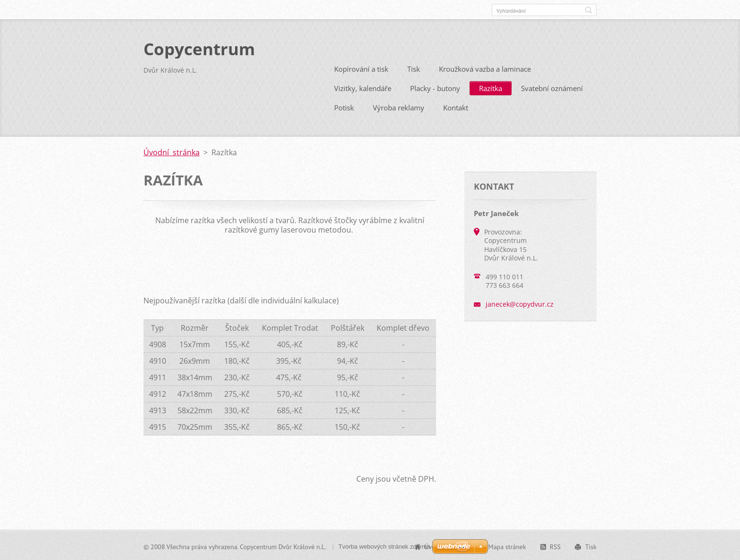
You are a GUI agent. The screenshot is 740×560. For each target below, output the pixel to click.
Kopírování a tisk (361, 68)
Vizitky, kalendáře (363, 87)
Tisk (414, 68)
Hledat (589, 10)
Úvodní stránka (172, 151)
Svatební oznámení (552, 87)
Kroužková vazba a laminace (485, 68)
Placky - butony (435, 87)
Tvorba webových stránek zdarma (384, 546)
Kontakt (456, 107)
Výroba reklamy (399, 107)
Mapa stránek (507, 546)
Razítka (491, 87)
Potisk (344, 107)
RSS (555, 546)
